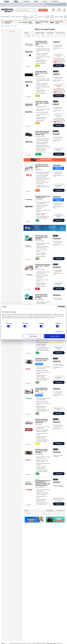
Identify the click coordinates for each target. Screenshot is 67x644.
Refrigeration (8, 17)
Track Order (59, 10)
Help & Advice (65, 17)
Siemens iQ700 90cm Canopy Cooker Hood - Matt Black (42, 296)
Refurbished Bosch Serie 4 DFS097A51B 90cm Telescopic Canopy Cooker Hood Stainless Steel (43, 483)
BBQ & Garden (52, 17)
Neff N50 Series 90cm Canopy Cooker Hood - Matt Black (42, 237)
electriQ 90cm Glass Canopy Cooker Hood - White (42, 43)
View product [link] (59, 66)
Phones (40, 17)
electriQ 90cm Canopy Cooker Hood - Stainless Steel (42, 103)
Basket (64, 10)
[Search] (43, 10)
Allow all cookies (55, 336)
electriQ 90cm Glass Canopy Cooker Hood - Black (42, 73)
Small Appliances (32, 17)
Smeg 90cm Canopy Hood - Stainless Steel (43, 197)
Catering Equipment (47, 17)
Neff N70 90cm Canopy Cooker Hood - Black (42, 359)
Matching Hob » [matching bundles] (59, 62)
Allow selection (33, 336)
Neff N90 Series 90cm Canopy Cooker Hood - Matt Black (42, 451)
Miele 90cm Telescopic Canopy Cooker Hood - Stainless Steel (42, 421)
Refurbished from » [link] (59, 56)
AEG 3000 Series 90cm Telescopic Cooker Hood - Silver (42, 166)
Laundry (13, 17)
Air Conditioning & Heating (25, 17)
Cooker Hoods (7, 26)
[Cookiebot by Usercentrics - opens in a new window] (59, 307)
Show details (59, 332)
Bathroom (57, 17)
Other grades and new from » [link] (59, 499)
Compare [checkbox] (28, 66)
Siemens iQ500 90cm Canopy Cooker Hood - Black (42, 390)
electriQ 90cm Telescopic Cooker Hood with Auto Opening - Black (42, 133)
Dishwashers (19, 17)
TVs (43, 17)
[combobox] (32, 10)
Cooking (2, 17)
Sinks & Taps (36, 17)
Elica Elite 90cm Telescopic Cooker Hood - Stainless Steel (43, 266)
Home (2, 26)
